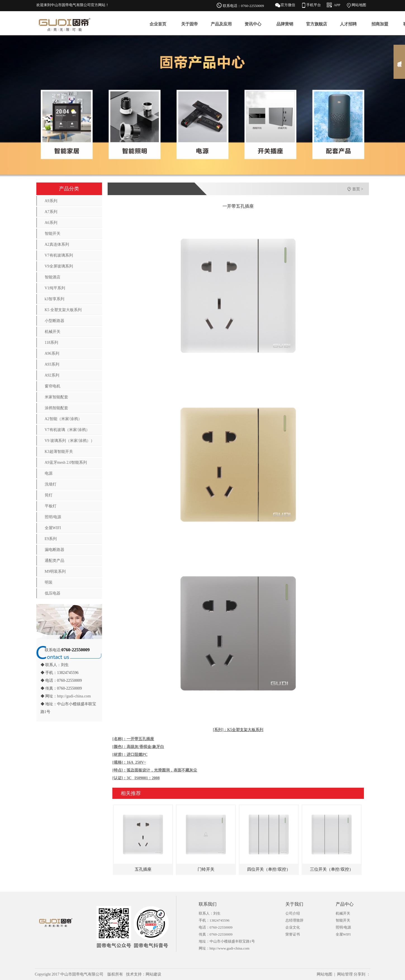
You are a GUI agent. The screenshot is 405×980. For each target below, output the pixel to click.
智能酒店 (53, 277)
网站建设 (153, 974)
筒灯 (49, 495)
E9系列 (51, 539)
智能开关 (53, 234)
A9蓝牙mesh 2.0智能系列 (66, 462)
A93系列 (52, 364)
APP (337, 5)
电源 (49, 473)
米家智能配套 (56, 397)
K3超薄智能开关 (59, 452)
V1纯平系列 (55, 288)
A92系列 (52, 375)
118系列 (51, 343)
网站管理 (345, 974)
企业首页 (158, 24)
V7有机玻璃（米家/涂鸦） (67, 430)
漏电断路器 (55, 550)
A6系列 (51, 223)
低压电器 (53, 593)
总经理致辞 (294, 920)
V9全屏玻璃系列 (59, 266)
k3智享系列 (55, 299)
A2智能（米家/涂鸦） (63, 419)
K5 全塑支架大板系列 (63, 310)
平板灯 (51, 506)
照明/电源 (53, 517)
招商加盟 (380, 24)
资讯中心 (253, 24)
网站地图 (359, 5)
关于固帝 (190, 24)
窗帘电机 (53, 386)
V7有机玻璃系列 (59, 255)
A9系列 (51, 201)
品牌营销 (285, 24)
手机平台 (314, 5)
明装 (49, 582)
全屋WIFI (53, 528)
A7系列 (51, 212)
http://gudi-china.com (74, 696)
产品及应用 (221, 24)
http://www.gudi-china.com (230, 948)
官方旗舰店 (317, 24)
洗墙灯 (51, 484)
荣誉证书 (293, 934)
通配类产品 (55, 561)
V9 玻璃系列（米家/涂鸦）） (70, 441)
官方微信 (288, 5)
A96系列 (52, 353)
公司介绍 (293, 913)
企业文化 (293, 927)
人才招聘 (348, 24)
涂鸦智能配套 (56, 408)
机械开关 (53, 332)
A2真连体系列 (57, 244)
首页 (356, 189)
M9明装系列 (55, 571)
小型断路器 (55, 321)
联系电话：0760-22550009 (243, 6)
